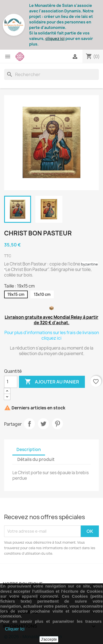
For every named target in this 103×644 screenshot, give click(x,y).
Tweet (43, 424)
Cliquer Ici (15, 629)
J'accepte (49, 639)
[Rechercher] (51, 74)
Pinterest (57, 424)
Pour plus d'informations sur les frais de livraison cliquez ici (52, 335)
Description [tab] (29, 450)
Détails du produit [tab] (36, 459)
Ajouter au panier (52, 382)
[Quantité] (11, 382)
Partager (29, 424)
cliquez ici (55, 38)
